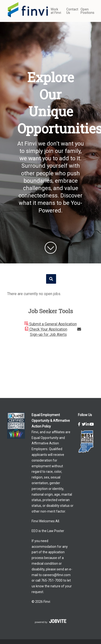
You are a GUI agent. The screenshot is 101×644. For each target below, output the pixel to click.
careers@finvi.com (57, 575)
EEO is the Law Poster (48, 531)
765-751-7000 (52, 580)
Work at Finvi (56, 11)
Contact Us (71, 11)
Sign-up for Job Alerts (55, 332)
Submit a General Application (51, 324)
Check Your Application (46, 329)
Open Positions (87, 11)
